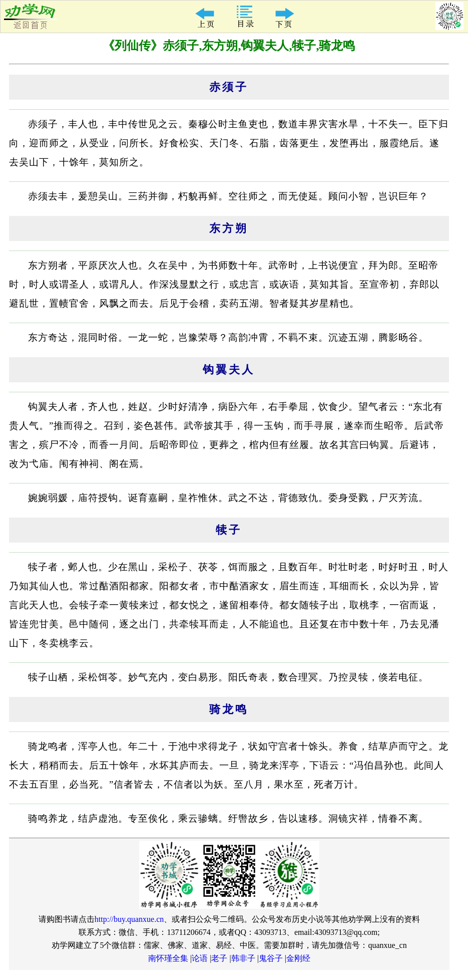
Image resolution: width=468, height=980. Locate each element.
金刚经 (298, 958)
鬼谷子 (271, 958)
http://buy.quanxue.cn (129, 919)
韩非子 (243, 958)
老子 (219, 958)
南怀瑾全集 (168, 958)
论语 (200, 958)
